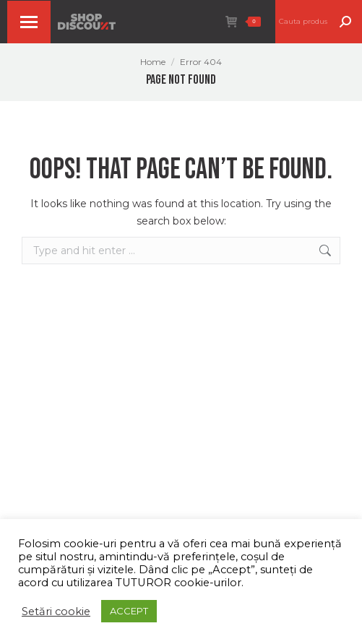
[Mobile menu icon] (29, 22)
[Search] (319, 22)
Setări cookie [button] (56, 612)
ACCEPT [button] (129, 611)
